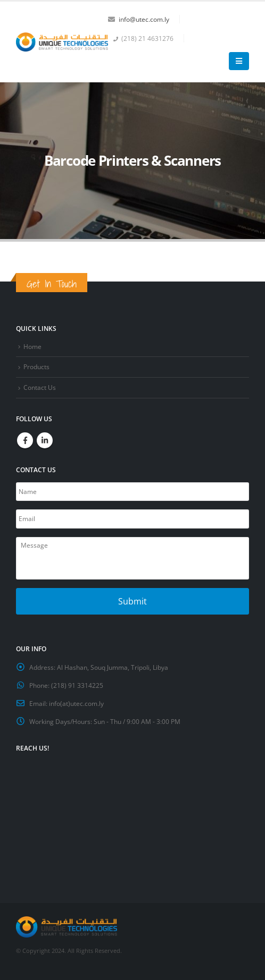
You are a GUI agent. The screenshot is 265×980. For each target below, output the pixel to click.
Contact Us (40, 387)
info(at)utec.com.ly (76, 703)
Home (32, 346)
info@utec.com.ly (144, 19)
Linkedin (45, 440)
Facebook (25, 440)
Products (36, 367)
